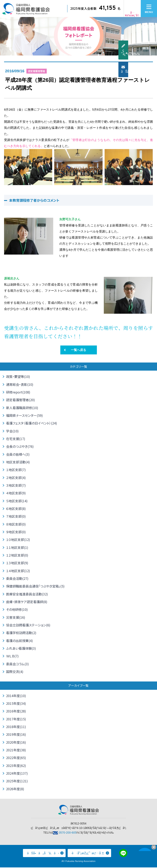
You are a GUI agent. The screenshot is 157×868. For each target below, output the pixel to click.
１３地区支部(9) (17, 563)
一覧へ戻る (78, 350)
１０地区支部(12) (18, 540)
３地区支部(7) (16, 485)
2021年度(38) (16, 751)
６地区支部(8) (16, 509)
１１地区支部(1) (17, 548)
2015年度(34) (16, 704)
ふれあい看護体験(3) (21, 649)
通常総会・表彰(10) (20, 384)
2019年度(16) (16, 735)
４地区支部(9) (16, 493)
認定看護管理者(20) (21, 400)
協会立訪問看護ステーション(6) (28, 625)
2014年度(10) (16, 696)
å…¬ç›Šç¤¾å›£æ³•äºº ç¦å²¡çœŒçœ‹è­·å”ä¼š (26, 10)
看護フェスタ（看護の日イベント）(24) (32, 423)
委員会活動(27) (17, 579)
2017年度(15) (16, 719)
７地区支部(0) (16, 517)
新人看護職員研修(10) (22, 408)
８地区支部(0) (16, 524)
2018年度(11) (16, 727)
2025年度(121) (17, 782)
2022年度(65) (16, 758)
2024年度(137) (17, 774)
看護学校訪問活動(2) (21, 633)
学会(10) (12, 431)
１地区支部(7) (16, 470)
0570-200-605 (68, 833)
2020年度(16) (16, 743)
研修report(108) (18, 392)
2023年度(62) (16, 766)
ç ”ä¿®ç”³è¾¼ (154, 52)
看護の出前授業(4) (19, 641)
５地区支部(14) (17, 501)
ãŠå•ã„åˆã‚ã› (154, 71)
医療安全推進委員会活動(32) (27, 594)
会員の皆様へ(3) (18, 454)
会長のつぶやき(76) (20, 447)
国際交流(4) (15, 672)
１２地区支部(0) (17, 555)
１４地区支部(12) (18, 571)
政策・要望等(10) (18, 377)
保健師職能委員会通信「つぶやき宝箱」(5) (35, 586)
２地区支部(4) (16, 478)
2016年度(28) (16, 712)
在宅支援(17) (16, 439)
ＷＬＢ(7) (12, 657)
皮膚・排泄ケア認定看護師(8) (27, 602)
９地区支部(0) (16, 532)
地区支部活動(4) (18, 462)
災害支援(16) (16, 618)
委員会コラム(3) (17, 664)
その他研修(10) (17, 610)
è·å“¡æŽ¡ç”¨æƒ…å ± (88, 854)
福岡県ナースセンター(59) (24, 415)
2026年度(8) (15, 789)
